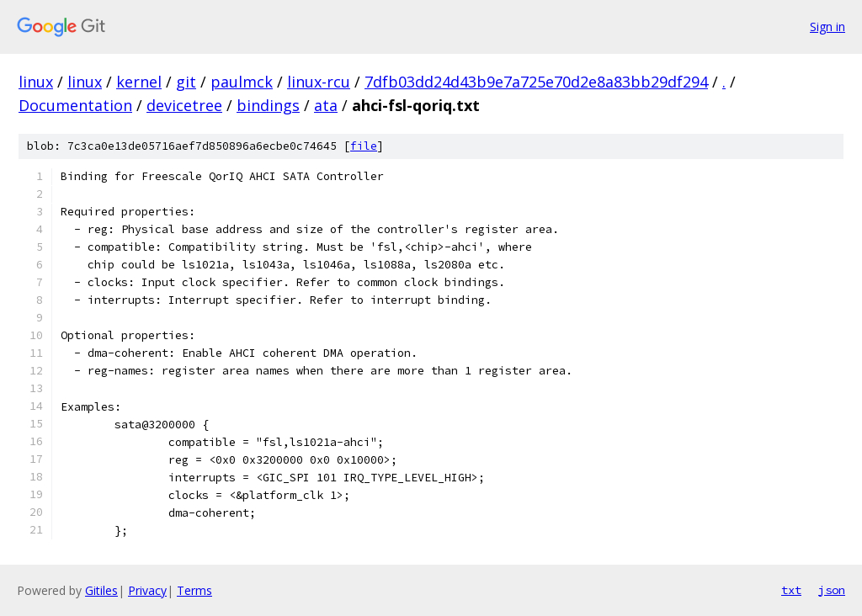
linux (36, 82)
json (832, 590)
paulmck (242, 82)
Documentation (75, 105)
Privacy (147, 590)
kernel (139, 82)
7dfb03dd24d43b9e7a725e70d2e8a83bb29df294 (536, 82)
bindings (268, 105)
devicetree (184, 105)
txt (791, 590)
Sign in (827, 27)
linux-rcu (319, 82)
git (186, 82)
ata (326, 105)
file (364, 146)
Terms (194, 590)
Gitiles (101, 590)
